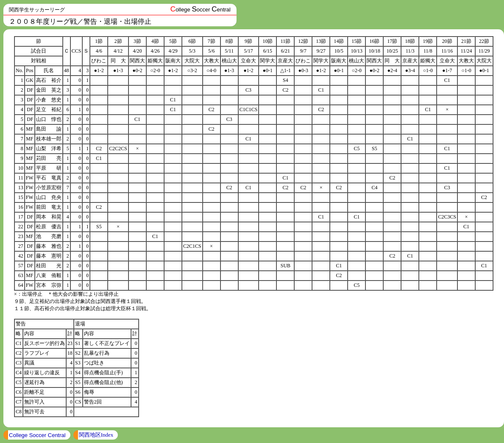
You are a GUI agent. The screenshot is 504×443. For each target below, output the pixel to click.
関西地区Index (96, 435)
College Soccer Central (37, 435)
